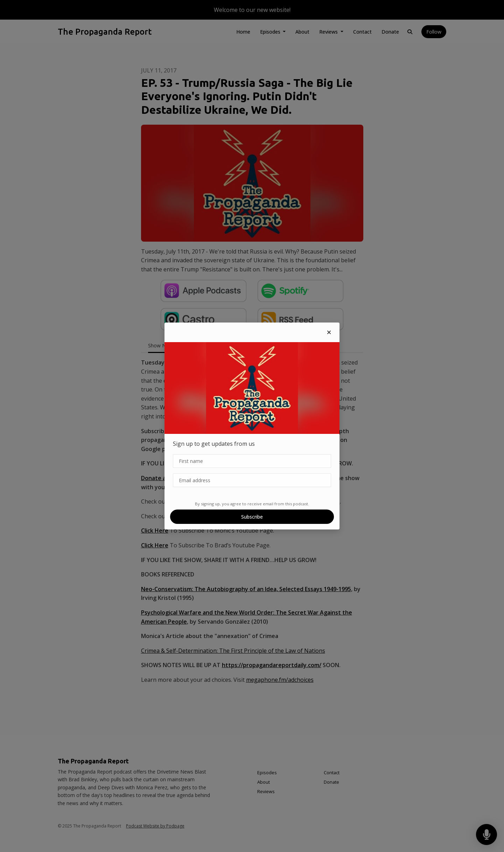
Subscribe (252, 517)
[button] (329, 332)
